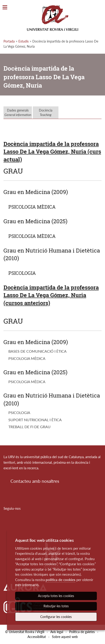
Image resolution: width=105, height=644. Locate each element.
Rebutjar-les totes (56, 606)
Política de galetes (82, 632)
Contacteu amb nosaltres (35, 481)
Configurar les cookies (56, 617)
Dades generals (18, 113)
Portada (9, 41)
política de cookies (61, 580)
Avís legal (57, 632)
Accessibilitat (37, 637)
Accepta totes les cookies (56, 596)
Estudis (24, 41)
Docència (46, 113)
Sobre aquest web (65, 637)
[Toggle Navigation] (5, 8)
